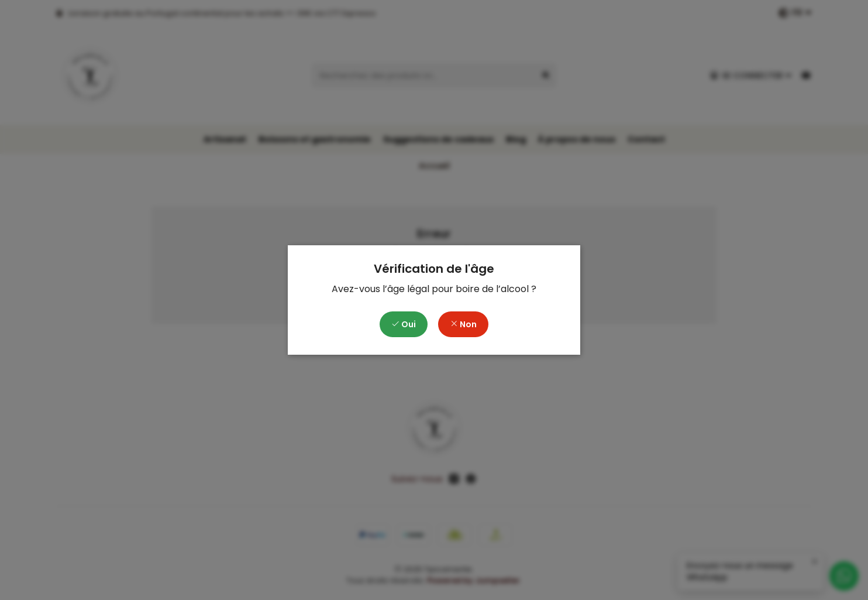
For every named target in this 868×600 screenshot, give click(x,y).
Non (463, 324)
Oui (404, 324)
